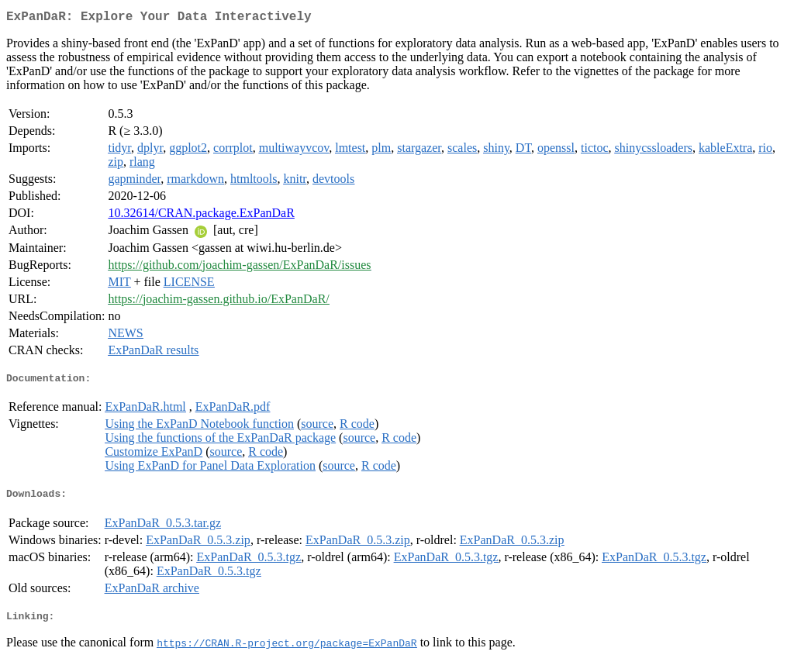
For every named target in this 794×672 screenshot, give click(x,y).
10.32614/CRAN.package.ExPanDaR (201, 216)
